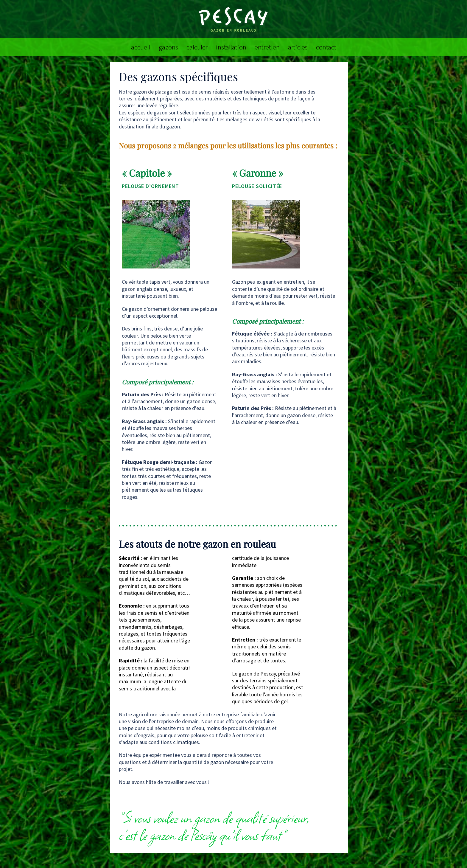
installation (231, 47)
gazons (168, 47)
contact (326, 47)
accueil (141, 47)
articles (298, 47)
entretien (267, 47)
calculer (197, 47)
